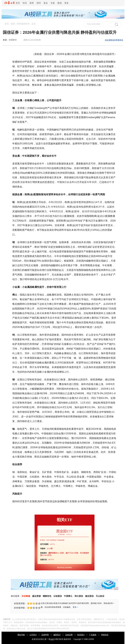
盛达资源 (36, 596)
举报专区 (105, 635)
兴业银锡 (26, 596)
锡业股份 (89, 596)
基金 (46, 3)
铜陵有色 (47, 596)
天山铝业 (100, 596)
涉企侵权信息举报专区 (114, 40)
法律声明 (45, 635)
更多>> (76, 607)
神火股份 (79, 596)
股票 (32, 3)
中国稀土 (68, 596)
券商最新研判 (23, 24)
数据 (60, 3)
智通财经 (13, 40)
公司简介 (33, 635)
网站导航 (21, 635)
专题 (53, 3)
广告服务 (93, 635)
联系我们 (81, 635)
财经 (39, 3)
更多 (67, 3)
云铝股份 (58, 596)
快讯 (25, 3)
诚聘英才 (57, 635)
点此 (52, 639)
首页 (12, 3)
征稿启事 (69, 635)
